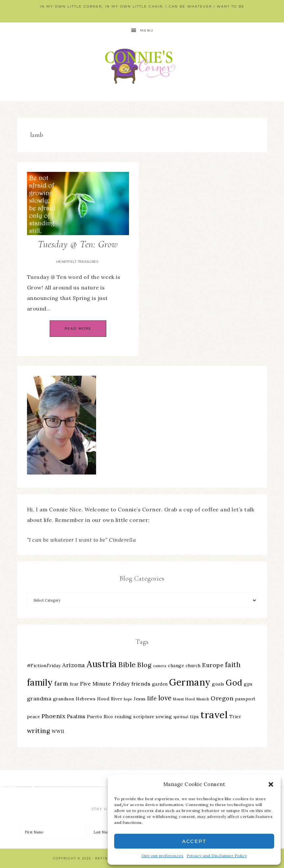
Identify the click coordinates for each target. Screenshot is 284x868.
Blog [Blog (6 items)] (144, 665)
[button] (271, 784)
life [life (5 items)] (152, 698)
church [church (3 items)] (193, 665)
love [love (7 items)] (165, 698)
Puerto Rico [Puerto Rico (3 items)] (100, 717)
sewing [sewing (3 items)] (164, 717)
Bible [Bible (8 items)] (127, 665)
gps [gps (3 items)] (248, 684)
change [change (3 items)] (176, 665)
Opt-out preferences (163, 856)
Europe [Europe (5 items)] (213, 665)
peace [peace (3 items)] (34, 717)
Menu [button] (147, 30)
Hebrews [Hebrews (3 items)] (86, 699)
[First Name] (53, 832)
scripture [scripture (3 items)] (144, 717)
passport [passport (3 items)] (245, 699)
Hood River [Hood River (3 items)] (110, 699)
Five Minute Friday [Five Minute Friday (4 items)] (105, 684)
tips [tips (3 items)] (194, 717)
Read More (78, 328)
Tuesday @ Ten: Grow (78, 244)
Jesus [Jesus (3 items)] (140, 699)
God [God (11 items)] (234, 683)
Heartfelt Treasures (77, 262)
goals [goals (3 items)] (218, 684)
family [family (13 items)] (40, 682)
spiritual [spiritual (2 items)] (181, 717)
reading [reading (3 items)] (123, 717)
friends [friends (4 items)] (141, 684)
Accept (194, 841)
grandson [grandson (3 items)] (64, 699)
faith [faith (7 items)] (233, 665)
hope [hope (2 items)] (128, 699)
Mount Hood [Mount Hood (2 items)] (184, 699)
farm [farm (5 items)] (61, 683)
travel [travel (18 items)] (214, 715)
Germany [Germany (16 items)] (190, 682)
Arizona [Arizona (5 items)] (74, 665)
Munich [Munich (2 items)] (203, 699)
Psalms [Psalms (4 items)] (76, 716)
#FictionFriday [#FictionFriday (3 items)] (44, 665)
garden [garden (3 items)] (160, 684)
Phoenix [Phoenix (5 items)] (53, 716)
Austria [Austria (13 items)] (102, 664)
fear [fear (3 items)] (74, 684)
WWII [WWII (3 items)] (58, 731)
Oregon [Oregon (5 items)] (222, 698)
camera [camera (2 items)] (160, 666)
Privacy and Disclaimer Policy (217, 856)
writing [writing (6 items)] (39, 731)
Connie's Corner (142, 66)
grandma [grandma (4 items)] (39, 698)
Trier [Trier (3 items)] (235, 717)
